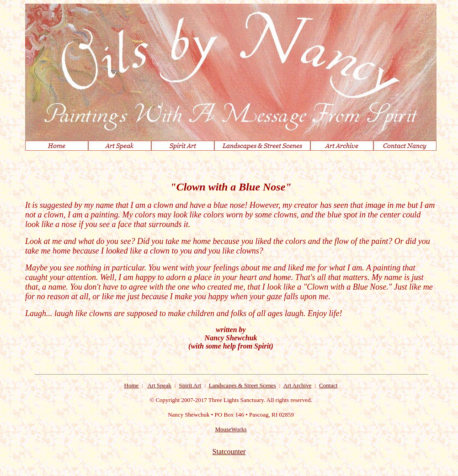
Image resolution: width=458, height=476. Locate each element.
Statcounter (229, 452)
